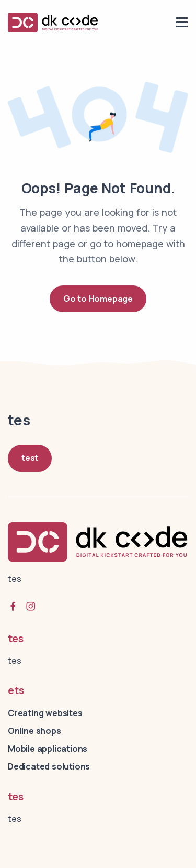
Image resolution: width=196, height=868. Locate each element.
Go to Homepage (98, 299)
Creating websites (45, 713)
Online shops (34, 731)
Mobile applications (48, 749)
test (30, 458)
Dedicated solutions (49, 766)
